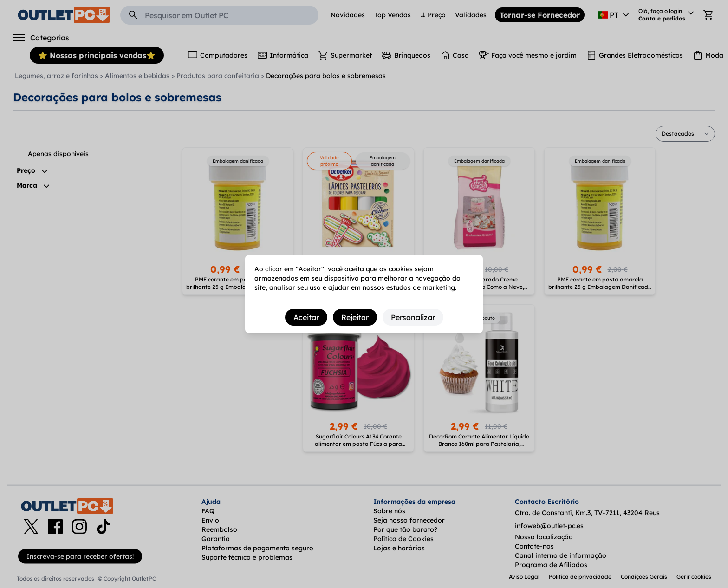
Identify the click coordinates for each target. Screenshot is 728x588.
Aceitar (306, 317)
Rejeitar (355, 317)
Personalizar (413, 317)
